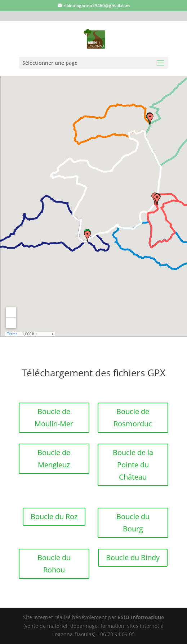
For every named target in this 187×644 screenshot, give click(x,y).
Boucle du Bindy (133, 557)
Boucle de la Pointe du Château (133, 465)
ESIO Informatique (141, 617)
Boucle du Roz (54, 516)
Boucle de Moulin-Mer (54, 418)
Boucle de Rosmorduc (133, 418)
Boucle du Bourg (133, 523)
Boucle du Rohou (54, 564)
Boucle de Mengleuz (54, 459)
